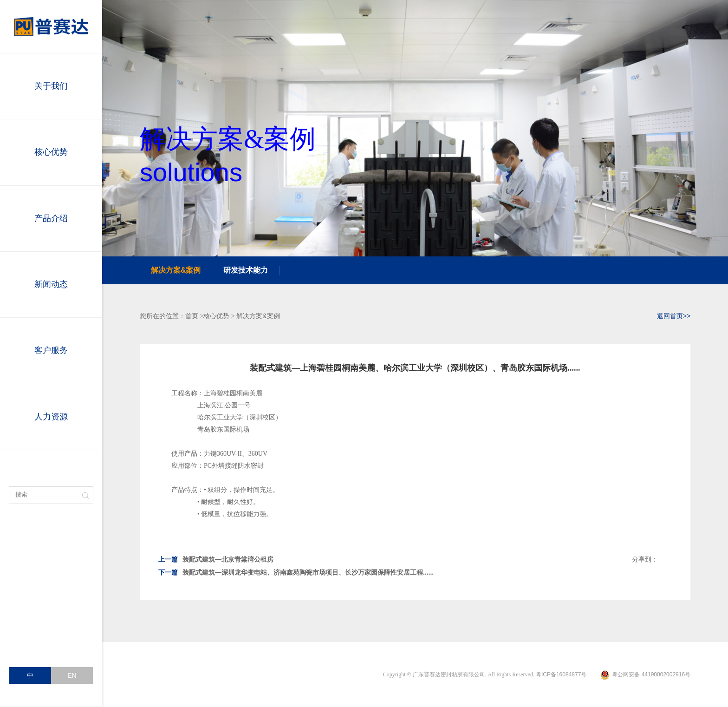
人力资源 (51, 417)
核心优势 (51, 152)
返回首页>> (674, 316)
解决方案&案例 (176, 270)
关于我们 (51, 86)
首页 (192, 316)
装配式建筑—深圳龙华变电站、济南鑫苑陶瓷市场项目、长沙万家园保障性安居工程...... (296, 572)
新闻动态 (51, 284)
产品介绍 (51, 218)
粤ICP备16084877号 (561, 674)
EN (72, 675)
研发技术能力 (246, 270)
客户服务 (51, 350)
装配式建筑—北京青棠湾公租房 (216, 559)
